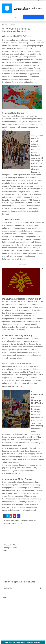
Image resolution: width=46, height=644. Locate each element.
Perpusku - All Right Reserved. (30, 642)
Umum (28, 36)
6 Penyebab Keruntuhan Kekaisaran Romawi (17, 30)
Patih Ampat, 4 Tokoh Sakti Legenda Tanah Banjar (10, 548)
